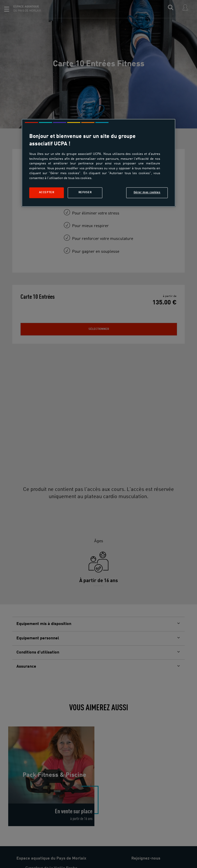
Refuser (85, 192)
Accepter (47, 192)
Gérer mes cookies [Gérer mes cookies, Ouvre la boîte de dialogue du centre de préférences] (147, 192)
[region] (98, 163)
